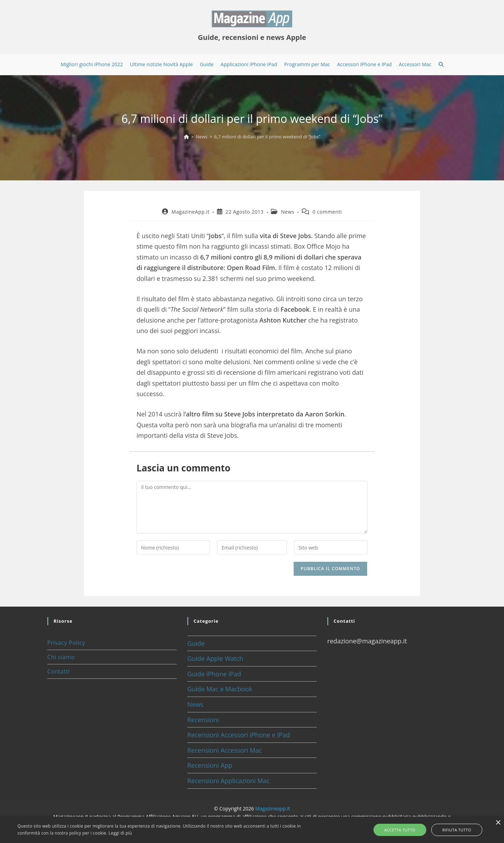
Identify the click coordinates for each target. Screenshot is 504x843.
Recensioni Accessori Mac (225, 750)
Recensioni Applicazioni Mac (228, 781)
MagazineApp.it (191, 212)
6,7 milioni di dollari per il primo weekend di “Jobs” (267, 137)
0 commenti (327, 212)
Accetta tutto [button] (405, 830)
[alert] (252, 830)
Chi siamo (61, 657)
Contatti (58, 671)
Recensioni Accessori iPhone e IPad (239, 735)
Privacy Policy (66, 643)
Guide (196, 643)
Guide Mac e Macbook (220, 689)
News (288, 212)
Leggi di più (120, 833)
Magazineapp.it (272, 809)
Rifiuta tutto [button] (452, 830)
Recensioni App (210, 765)
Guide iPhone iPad (214, 674)
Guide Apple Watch (215, 658)
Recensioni (203, 720)
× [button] (498, 823)
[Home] (186, 137)
